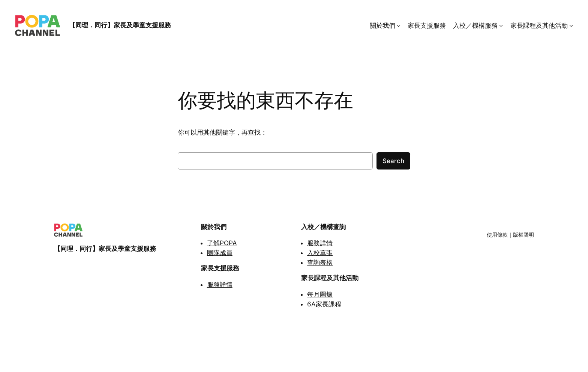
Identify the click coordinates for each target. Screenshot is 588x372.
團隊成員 (220, 253)
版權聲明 (523, 235)
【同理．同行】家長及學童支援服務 (120, 25)
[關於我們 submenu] (399, 25)
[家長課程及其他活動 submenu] (571, 25)
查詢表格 (320, 262)
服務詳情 (220, 285)
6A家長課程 (324, 304)
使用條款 (497, 235)
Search (393, 161)
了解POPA (222, 243)
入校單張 (320, 253)
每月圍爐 (320, 294)
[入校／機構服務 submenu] (501, 25)
